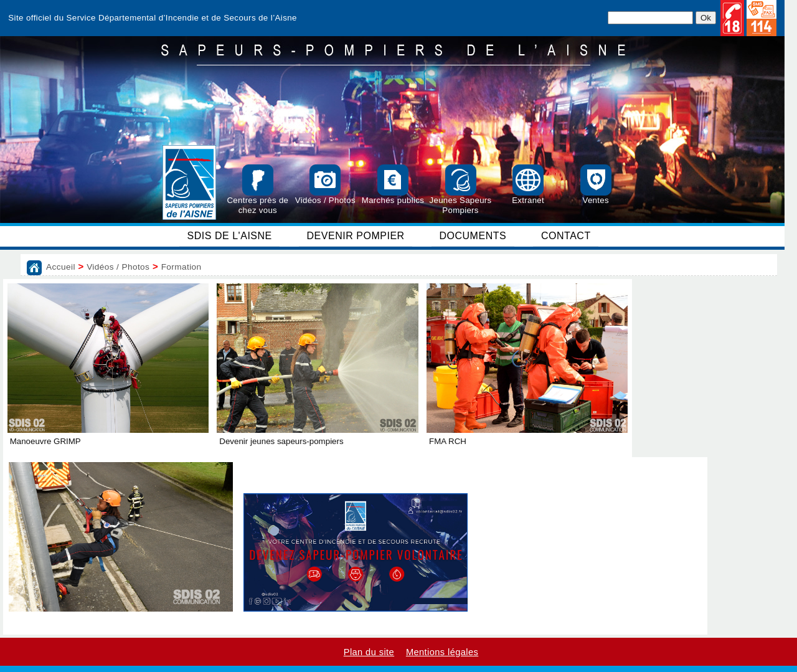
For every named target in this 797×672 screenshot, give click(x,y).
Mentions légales (442, 652)
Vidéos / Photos (118, 267)
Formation (182, 267)
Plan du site (369, 652)
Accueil (61, 267)
